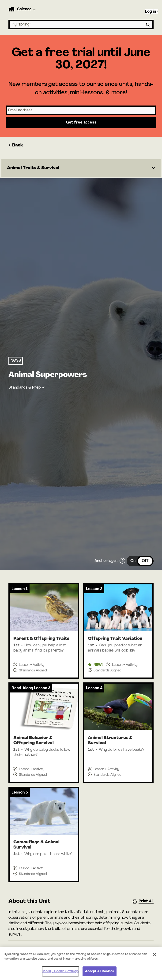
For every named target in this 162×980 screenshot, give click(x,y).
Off (145, 561)
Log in (152, 11)
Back (16, 145)
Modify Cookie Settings (60, 974)
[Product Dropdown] (27, 9)
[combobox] (81, 24)
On (133, 561)
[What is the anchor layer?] (122, 561)
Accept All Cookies (100, 974)
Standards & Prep (25, 388)
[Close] (154, 957)
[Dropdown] (81, 168)
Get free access (81, 123)
